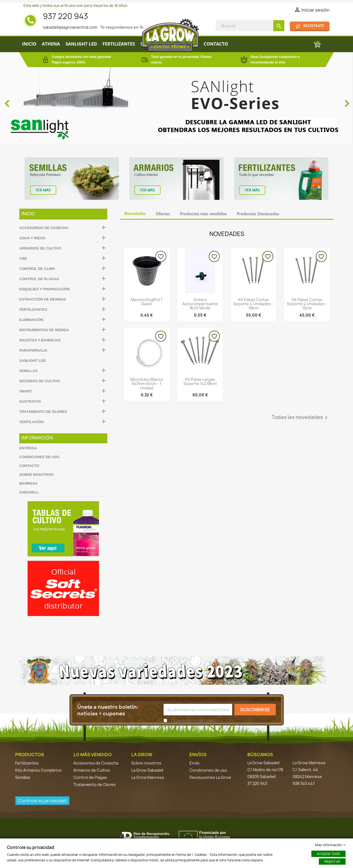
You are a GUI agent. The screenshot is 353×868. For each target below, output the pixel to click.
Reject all (332, 861)
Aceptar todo (328, 854)
